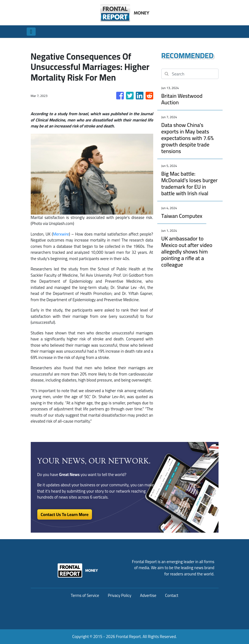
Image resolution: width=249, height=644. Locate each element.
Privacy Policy (119, 595)
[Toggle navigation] (31, 32)
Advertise (148, 595)
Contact (172, 595)
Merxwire (61, 234)
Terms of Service (85, 595)
